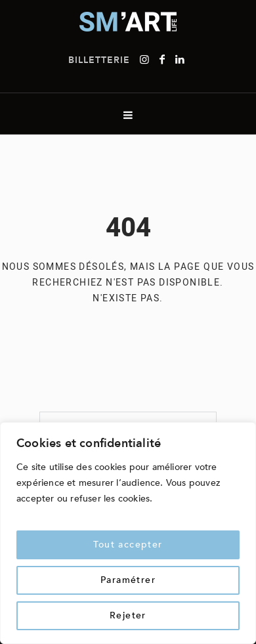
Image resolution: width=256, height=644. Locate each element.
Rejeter (128, 615)
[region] (128, 533)
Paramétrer (128, 580)
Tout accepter (128, 545)
